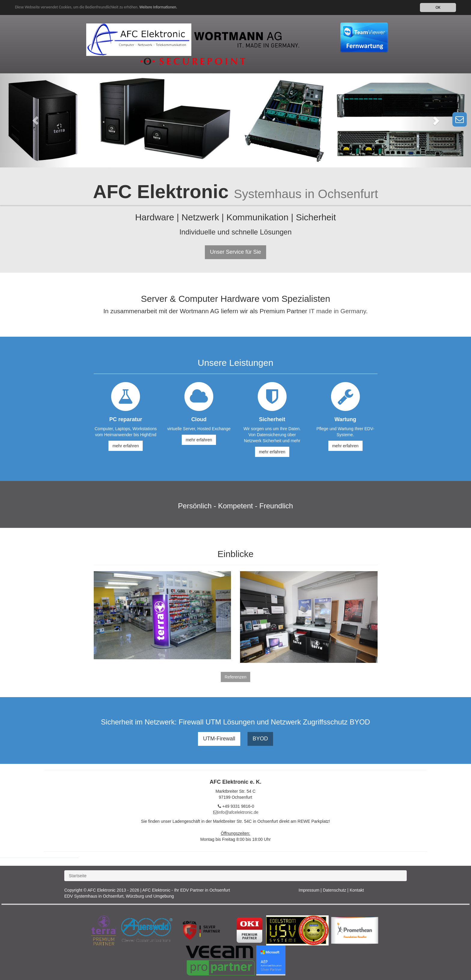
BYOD (260, 739)
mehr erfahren (126, 446)
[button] (35, 120)
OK (438, 7)
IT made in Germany (337, 311)
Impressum (309, 890)
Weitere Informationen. (163, 7)
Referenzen (235, 677)
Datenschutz (335, 890)
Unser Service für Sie (235, 252)
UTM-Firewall (219, 739)
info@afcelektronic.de (238, 812)
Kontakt (357, 890)
